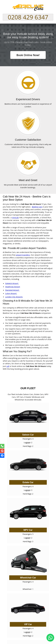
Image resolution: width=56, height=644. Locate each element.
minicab (15, 217)
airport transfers (23, 255)
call (8, 366)
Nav (50, 6)
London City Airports (14, 297)
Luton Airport (11, 293)
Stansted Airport (12, 290)
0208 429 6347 (28, 17)
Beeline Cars (37, 207)
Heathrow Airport (13, 287)
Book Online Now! (28, 55)
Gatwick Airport (12, 283)
